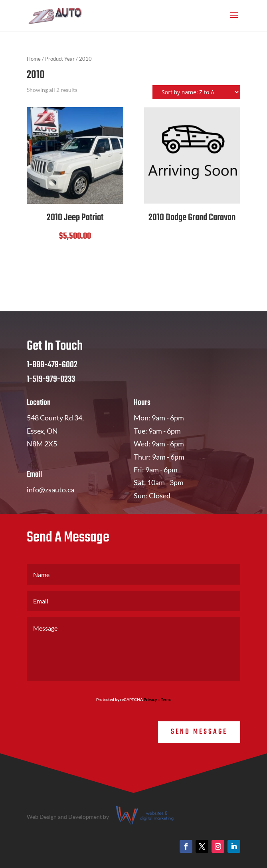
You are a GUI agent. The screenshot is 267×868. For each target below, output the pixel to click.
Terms (166, 699)
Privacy (150, 699)
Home (34, 59)
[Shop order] (196, 92)
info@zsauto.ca (50, 490)
